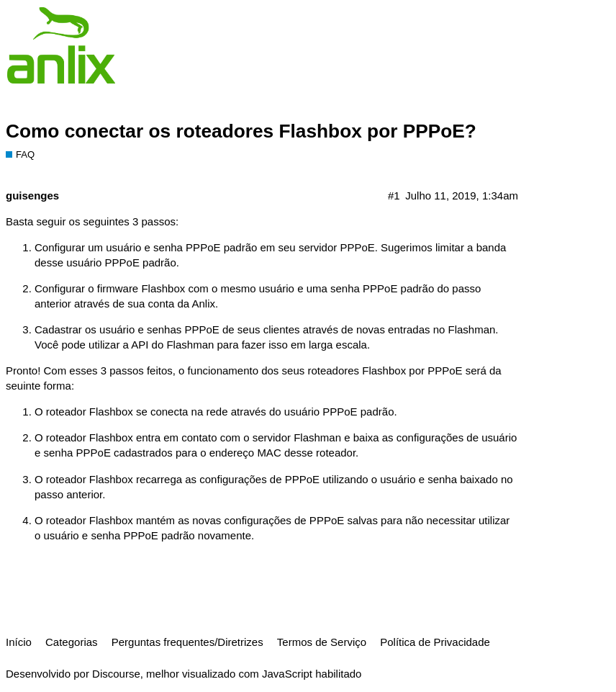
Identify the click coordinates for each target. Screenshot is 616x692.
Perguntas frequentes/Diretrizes (187, 642)
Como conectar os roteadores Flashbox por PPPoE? (241, 131)
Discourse (116, 674)
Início (19, 642)
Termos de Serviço (322, 642)
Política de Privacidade (435, 642)
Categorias (72, 642)
